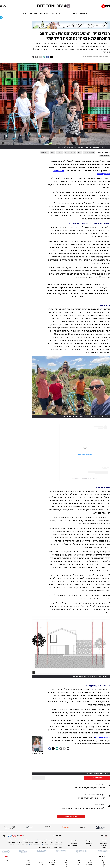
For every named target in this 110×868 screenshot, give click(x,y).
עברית (52, 842)
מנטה (41, 866)
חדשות (103, 861)
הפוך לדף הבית (74, 840)
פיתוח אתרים (58, 845)
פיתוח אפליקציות (48, 845)
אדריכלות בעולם (57, 14)
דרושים (34, 840)
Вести (7, 861)
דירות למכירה (11, 840)
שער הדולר (48, 840)
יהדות (79, 862)
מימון (91, 866)
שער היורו (41, 840)
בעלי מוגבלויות (105, 156)
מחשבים (90, 862)
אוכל (66, 862)
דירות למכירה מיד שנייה (22, 845)
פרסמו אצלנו (74, 842)
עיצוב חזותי (33, 14)
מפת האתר (105, 847)
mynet (28, 861)
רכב (67, 864)
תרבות (103, 866)
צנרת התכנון (45, 152)
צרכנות (78, 866)
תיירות (66, 861)
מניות (55, 840)
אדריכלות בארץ (71, 14)
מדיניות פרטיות (103, 844)
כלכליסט (40, 862)
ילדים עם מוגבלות (70, 152)
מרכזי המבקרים (88, 840)
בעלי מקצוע (59, 842)
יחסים (54, 861)
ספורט (103, 864)
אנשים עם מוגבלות (89, 152)
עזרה (106, 842)
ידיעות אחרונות (11, 842)
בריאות (91, 861)
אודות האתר (89, 844)
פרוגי (29, 862)
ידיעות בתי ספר (29, 842)
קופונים (19, 840)
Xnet (79, 861)
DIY (25, 14)
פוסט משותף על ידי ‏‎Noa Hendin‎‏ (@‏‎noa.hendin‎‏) (85, 478)
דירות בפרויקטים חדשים (45, 847)
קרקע (53, 152)
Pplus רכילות (89, 864)
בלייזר (41, 864)
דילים (41, 861)
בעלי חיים (65, 866)
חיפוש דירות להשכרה (36, 845)
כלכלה (103, 862)
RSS (91, 846)
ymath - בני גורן (58, 847)
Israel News (89, 842)
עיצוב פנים (44, 14)
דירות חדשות (45, 842)
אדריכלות (60, 152)
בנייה (79, 152)
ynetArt (37, 842)
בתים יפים (83, 14)
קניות (60, 840)
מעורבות (53, 864)
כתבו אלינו (105, 840)
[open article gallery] (55, 106)
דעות (79, 864)
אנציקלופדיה (74, 844)
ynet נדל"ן (27, 866)
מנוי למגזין (20, 842)
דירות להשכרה (27, 840)
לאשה (54, 866)
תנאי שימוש (104, 846)
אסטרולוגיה (52, 862)
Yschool (28, 864)
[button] (71, 796)
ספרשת (12, 845)
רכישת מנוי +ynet (73, 846)
